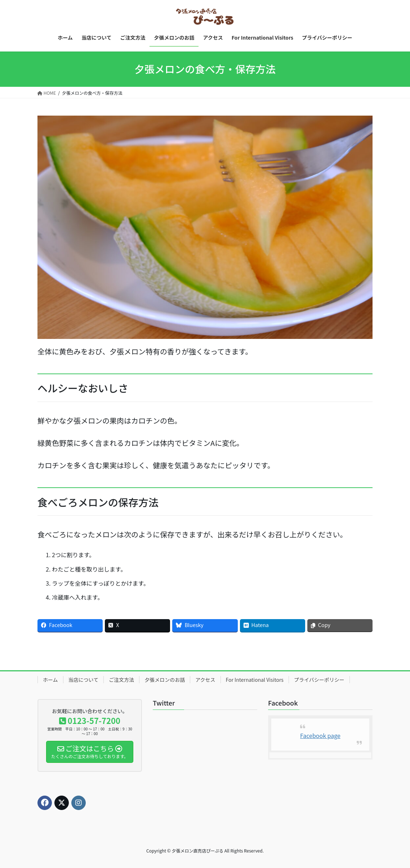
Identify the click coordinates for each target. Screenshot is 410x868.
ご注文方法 (121, 680)
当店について (84, 680)
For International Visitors (255, 680)
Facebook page (320, 735)
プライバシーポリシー (319, 680)
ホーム (50, 680)
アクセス (205, 680)
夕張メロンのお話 (165, 680)
